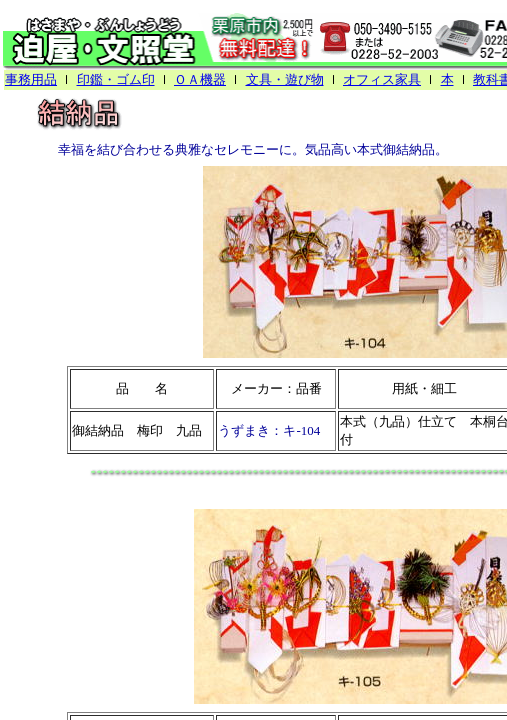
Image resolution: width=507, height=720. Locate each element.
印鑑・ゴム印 (116, 79)
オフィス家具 (382, 79)
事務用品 (31, 79)
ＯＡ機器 (200, 79)
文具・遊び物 (285, 79)
